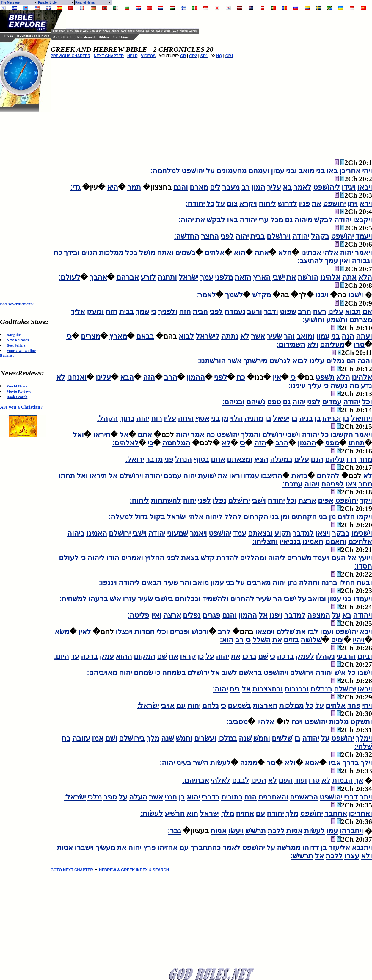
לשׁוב (229, 673)
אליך (78, 311)
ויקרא (248, 203)
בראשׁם (250, 673)
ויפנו (276, 615)
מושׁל (147, 253)
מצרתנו (361, 320)
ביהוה (76, 533)
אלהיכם (360, 541)
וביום (365, 656)
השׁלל (262, 640)
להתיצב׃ (310, 261)
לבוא (186, 336)
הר (277, 599)
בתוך (127, 418)
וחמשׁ (262, 738)
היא (113, 187)
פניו (304, 203)
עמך (331, 261)
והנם (181, 187)
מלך (153, 738)
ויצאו (323, 533)
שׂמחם (143, 673)
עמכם (172, 476)
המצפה (319, 615)
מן (225, 418)
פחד (354, 705)
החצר (210, 236)
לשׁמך (234, 295)
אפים (326, 500)
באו (332, 171)
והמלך (251, 435)
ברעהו (98, 599)
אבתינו (311, 253)
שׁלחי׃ (363, 746)
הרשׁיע (175, 813)
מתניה (254, 418)
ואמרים (132, 558)
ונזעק (95, 311)
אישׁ (115, 599)
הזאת (243, 277)
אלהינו (330, 277)
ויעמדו (363, 599)
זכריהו (332, 418)
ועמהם (259, 171)
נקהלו (325, 656)
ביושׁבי (164, 599)
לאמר (302, 187)
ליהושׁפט (327, 187)
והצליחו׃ (265, 541)
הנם (317, 459)
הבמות (342, 780)
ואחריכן (360, 813)
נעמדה (235, 311)
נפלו (219, 500)
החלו (347, 583)
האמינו (97, 533)
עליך (274, 187)
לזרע (148, 277)
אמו (98, 738)
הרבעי (346, 656)
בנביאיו (290, 541)
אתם (145, 435)
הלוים (346, 517)
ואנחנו (77, 377)
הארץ (262, 277)
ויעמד (364, 236)
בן (346, 418)
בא (287, 187)
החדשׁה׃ (187, 236)
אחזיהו (167, 848)
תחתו (356, 443)
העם (339, 558)
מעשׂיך (105, 848)
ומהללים (253, 558)
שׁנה (245, 738)
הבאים (152, 583)
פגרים (211, 615)
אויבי (168, 705)
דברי (351, 797)
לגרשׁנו (280, 361)
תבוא (353, 311)
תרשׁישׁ (256, 831)
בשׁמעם (239, 705)
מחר (365, 459)
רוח (157, 418)
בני (320, 171)
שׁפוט (288, 311)
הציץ (261, 459)
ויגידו (349, 187)
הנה (348, 336)
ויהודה (362, 615)
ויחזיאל (361, 418)
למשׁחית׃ (73, 599)
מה (354, 386)
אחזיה (245, 813)
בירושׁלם (132, 738)
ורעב (255, 311)
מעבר (231, 187)
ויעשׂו (236, 831)
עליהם (335, 459)
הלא (285, 253)
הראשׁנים (304, 797)
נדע (366, 386)
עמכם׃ (292, 484)
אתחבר (336, 813)
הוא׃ (227, 640)
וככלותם (188, 599)
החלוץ (155, 558)
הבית (200, 311)
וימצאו (265, 632)
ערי (263, 220)
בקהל (320, 236)
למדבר (303, 533)
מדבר (154, 459)
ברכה (285, 656)
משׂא (62, 632)
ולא (313, 345)
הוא (240, 253)
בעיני (184, 763)
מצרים (91, 336)
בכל (131, 253)
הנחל (183, 459)
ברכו (249, 656)
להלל (233, 517)
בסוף (201, 459)
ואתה (165, 253)
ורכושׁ (200, 632)
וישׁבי (293, 435)
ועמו (327, 632)
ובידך (72, 253)
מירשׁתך (255, 361)
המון (258, 187)
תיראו (102, 435)
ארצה (307, 500)
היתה (186, 418)
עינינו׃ (297, 386)
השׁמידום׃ (291, 345)
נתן (292, 583)
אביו (335, 763)
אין (277, 377)
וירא (366, 203)
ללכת (276, 831)
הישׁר (201, 763)
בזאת (299, 476)
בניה (306, 418)
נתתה (230, 336)
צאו (351, 484)
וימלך (364, 738)
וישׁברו (84, 848)
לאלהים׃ (125, 443)
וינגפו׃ (108, 583)
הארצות (265, 705)
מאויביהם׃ (102, 673)
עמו (332, 831)
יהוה (242, 236)
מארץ (118, 336)
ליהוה (267, 203)
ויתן (353, 203)
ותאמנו (336, 541)
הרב (171, 377)
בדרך (351, 763)
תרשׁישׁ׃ (302, 856)
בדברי (211, 797)
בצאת (190, 558)
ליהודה (129, 583)
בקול (157, 517)
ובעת (364, 583)
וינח (297, 722)
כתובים (232, 797)
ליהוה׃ (139, 500)
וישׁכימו (362, 533)
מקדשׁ (262, 295)
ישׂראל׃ (148, 705)
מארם (199, 187)
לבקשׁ (323, 220)
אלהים (215, 253)
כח (58, 253)
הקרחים (256, 517)
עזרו (129, 599)
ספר (110, 797)
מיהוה (303, 220)
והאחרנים (273, 797)
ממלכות (111, 253)
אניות (294, 831)
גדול (141, 517)
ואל (78, 435)
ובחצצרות (268, 689)
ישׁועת (207, 476)
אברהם (128, 277)
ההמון (196, 377)
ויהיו (359, 640)
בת (66, 738)
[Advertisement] (24, 202)
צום (232, 203)
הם (351, 361)
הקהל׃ (107, 418)
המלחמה (176, 443)
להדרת (227, 558)
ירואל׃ (135, 459)
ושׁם (111, 738)
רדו (351, 459)
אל (124, 435)
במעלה (281, 459)
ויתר (366, 797)
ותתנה (167, 277)
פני (169, 459)
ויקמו (364, 517)
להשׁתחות (166, 500)
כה (210, 435)
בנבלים (321, 689)
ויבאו (365, 187)
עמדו (251, 476)
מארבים (259, 583)
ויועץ (365, 558)
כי (154, 311)
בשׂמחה (174, 673)
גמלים (335, 361)
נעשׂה (339, 386)
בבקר (341, 533)
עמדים (332, 402)
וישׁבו (356, 295)
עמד (240, 533)
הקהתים (304, 517)
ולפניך (168, 311)
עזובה (81, 738)
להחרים (242, 599)
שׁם (263, 656)
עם (181, 705)
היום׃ (61, 656)
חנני (171, 797)
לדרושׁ (287, 203)
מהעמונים (231, 171)
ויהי (367, 171)
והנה (365, 361)
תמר (134, 187)
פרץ (149, 848)
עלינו (336, 311)
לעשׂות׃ (152, 813)
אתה (262, 253)
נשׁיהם (256, 402)
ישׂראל (189, 277)
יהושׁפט (193, 171)
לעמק (305, 656)
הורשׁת (308, 277)
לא (245, 336)
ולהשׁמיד (215, 599)
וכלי (162, 632)
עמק (107, 656)
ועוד (301, 780)
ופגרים (180, 632)
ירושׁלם (273, 435)
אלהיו (266, 722)
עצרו (352, 856)
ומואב (305, 336)
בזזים (291, 640)
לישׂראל (208, 336)
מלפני (224, 277)
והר (289, 336)
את (316, 203)
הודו (113, 558)
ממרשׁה (289, 848)
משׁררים (299, 558)
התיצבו (271, 476)
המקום (145, 656)
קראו (188, 656)
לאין (85, 632)
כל (210, 203)
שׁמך (142, 311)
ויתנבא (362, 848)
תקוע (283, 533)
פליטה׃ (138, 615)
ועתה (364, 336)
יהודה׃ (195, 203)
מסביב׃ (237, 722)
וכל (367, 402)
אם (367, 311)
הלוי (236, 418)
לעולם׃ (69, 277)
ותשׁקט (361, 722)
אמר (197, 435)
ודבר (271, 311)
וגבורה (362, 261)
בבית (258, 236)
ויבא (366, 632)
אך (359, 780)
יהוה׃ (186, 220)
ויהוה (312, 484)
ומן (285, 517)
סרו (359, 345)
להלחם (328, 476)
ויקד (366, 500)
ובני (291, 171)
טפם (274, 402)
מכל (277, 220)
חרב (304, 311)
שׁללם (285, 632)
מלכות (339, 722)
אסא (312, 763)
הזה (185, 311)
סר (271, 763)
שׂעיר (274, 336)
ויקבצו (362, 220)
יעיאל (281, 418)
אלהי (331, 253)
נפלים (192, 615)
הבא (127, 377)
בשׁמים (185, 253)
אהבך (98, 277)
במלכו (227, 738)
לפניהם (332, 484)
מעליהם (332, 345)
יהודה (343, 220)
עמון (278, 171)
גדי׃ (75, 187)
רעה (320, 311)
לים (215, 187)
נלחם (211, 705)
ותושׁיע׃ (313, 320)
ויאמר (363, 253)
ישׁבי (278, 277)
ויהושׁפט (276, 673)
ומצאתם (240, 459)
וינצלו (124, 632)
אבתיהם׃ (196, 780)
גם (289, 220)
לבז (313, 632)
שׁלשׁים (282, 738)
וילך (366, 763)
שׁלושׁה (311, 640)
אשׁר (258, 336)
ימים (337, 640)
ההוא (124, 656)
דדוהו (310, 848)
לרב (224, 632)
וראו (236, 476)
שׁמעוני (178, 533)
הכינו (259, 780)
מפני (332, 443)
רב (246, 187)
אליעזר (339, 848)
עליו (170, 418)
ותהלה (309, 583)
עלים (302, 459)
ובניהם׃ (233, 402)
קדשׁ (208, 558)
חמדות (145, 632)
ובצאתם (260, 533)
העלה (138, 797)
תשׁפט (325, 377)
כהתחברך (205, 848)
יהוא (193, 797)
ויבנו (322, 295)
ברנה (329, 583)
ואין (345, 261)
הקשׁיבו (342, 435)
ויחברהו (351, 831)
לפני (227, 236)
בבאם (145, 336)
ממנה (249, 763)
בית (235, 689)
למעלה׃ (121, 517)
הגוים (89, 253)
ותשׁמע (337, 320)
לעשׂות (220, 763)
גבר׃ (174, 831)
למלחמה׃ (165, 171)
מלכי (95, 797)
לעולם (69, 558)
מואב (306, 171)
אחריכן (350, 171)
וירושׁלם (279, 236)
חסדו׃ (363, 566)
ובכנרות (297, 689)
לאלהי (220, 780)
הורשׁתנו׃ (212, 361)
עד (75, 656)
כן (201, 656)
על (210, 171)
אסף (202, 418)
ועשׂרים (205, 738)
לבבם (241, 780)
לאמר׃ (206, 295)
